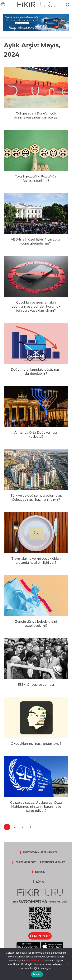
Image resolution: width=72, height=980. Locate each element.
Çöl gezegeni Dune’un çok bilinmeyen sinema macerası (36, 115)
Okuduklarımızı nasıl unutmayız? (36, 744)
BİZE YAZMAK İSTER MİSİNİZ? (40, 852)
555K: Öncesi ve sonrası (36, 685)
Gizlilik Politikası (35, 960)
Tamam (37, 974)
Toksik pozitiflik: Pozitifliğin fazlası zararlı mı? (36, 178)
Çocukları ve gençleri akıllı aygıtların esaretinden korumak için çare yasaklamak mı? (36, 307)
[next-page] (31, 827)
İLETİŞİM (40, 872)
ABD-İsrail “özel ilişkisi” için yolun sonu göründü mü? (36, 241)
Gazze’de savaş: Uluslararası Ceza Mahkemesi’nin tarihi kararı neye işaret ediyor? (36, 807)
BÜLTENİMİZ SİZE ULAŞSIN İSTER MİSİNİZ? (40, 862)
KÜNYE (40, 882)
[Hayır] (67, 964)
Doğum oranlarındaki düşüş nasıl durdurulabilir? (36, 372)
